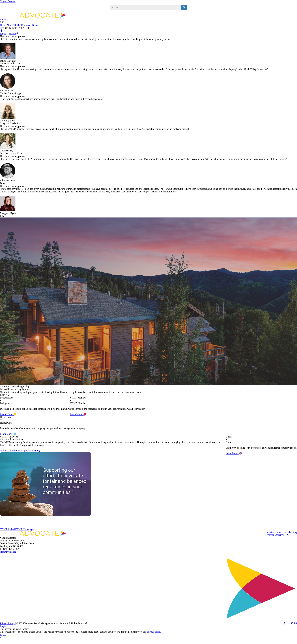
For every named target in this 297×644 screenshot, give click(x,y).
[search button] (184, 8)
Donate (36, 25)
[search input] (145, 8)
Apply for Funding (30, 451)
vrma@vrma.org (8, 552)
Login (3, 20)
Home (3, 25)
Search (13, 33)
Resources (26, 25)
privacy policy (154, 632)
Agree (3, 634)
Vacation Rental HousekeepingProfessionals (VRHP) (282, 533)
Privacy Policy (7, 623)
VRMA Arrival (7, 529)
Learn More (8, 414)
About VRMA (14, 25)
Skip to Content (8, 1)
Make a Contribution (10, 451)
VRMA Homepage (24, 529)
